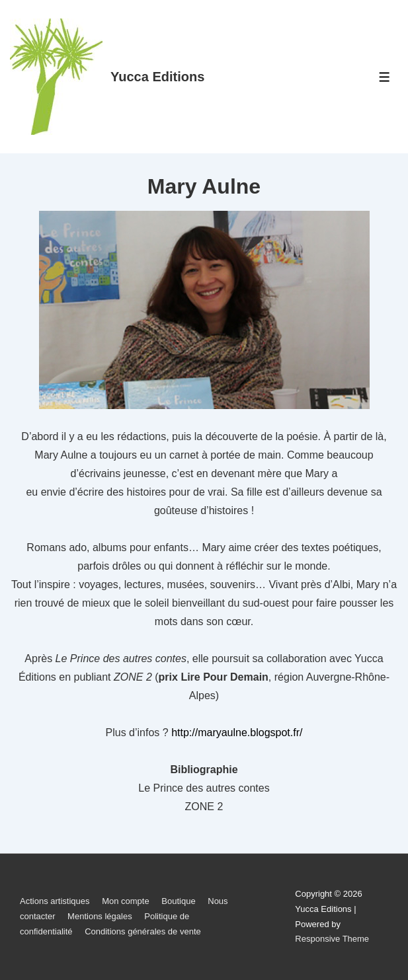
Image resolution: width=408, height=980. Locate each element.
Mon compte (126, 901)
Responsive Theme (332, 939)
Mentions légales (100, 916)
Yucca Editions (157, 77)
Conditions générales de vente (143, 931)
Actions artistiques (55, 901)
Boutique (178, 901)
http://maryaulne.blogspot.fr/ (237, 733)
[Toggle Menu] (385, 77)
